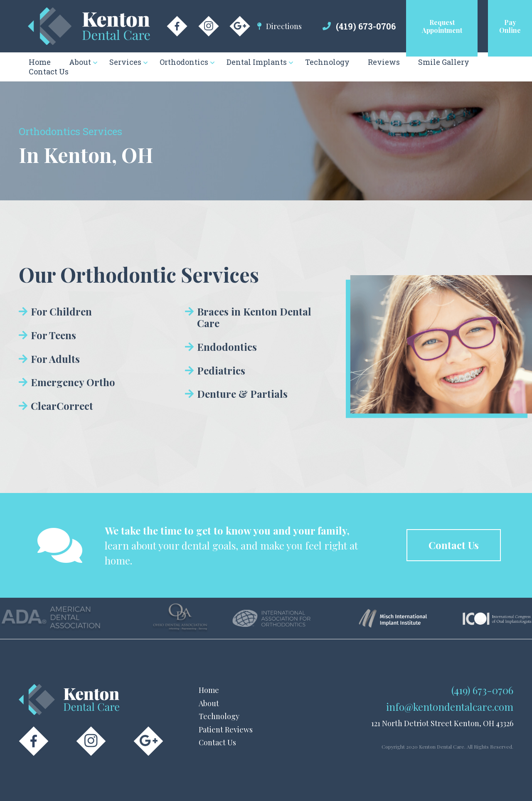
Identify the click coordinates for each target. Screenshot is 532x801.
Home (209, 690)
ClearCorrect (62, 406)
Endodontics (227, 347)
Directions (284, 26)
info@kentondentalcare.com (450, 707)
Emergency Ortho (73, 382)
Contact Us (217, 742)
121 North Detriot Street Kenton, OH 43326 (442, 723)
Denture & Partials (242, 394)
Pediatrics (221, 370)
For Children (61, 311)
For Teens (53, 335)
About (209, 703)
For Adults (55, 359)
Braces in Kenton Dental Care (254, 317)
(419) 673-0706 (366, 26)
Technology (219, 716)
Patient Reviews (226, 730)
